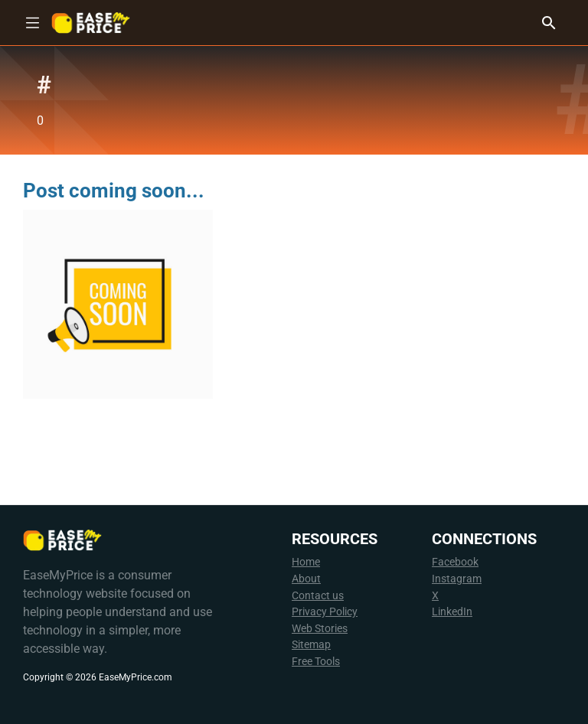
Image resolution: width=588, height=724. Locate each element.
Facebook (455, 562)
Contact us (318, 596)
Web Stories (320, 629)
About (306, 579)
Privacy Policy (325, 612)
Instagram (457, 579)
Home (306, 562)
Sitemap (311, 645)
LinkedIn (452, 612)
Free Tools (316, 662)
